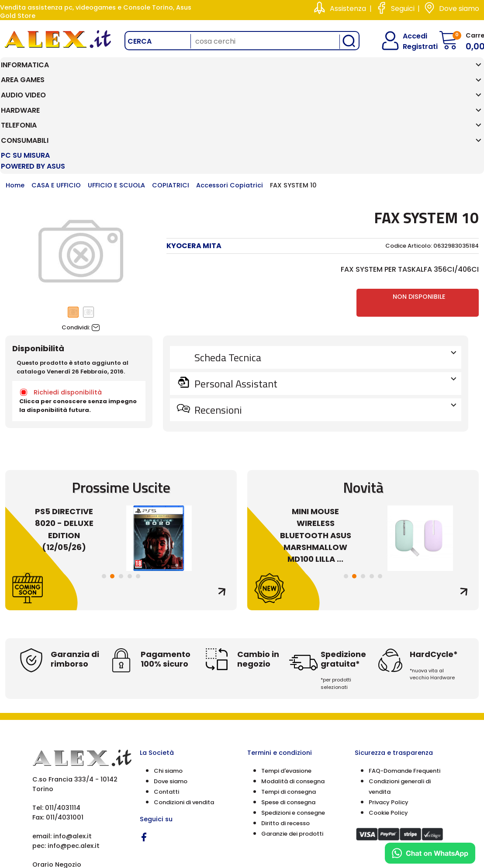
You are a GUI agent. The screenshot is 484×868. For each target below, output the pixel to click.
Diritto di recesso (285, 743)
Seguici (403, 9)
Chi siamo (168, 691)
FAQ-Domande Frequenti (404, 691)
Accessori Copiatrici (230, 106)
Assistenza (348, 9)
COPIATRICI (171, 106)
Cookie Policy (388, 733)
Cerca (140, 41)
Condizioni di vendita (184, 722)
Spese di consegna (288, 722)
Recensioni (324, 330)
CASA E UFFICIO (56, 106)
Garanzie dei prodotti (292, 754)
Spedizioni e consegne (293, 733)
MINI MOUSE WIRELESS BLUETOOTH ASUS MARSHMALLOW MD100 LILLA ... (316, 455)
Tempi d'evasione (286, 691)
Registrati (413, 47)
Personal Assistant (324, 304)
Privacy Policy (389, 722)
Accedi (410, 36)
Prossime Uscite (121, 408)
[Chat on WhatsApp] (430, 853)
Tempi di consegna (289, 712)
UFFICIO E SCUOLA (116, 106)
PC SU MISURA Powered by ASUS (442, 76)
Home (15, 106)
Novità (363, 408)
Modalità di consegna (293, 701)
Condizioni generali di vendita (400, 707)
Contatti (166, 712)
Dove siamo (459, 9)
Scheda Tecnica (324, 278)
